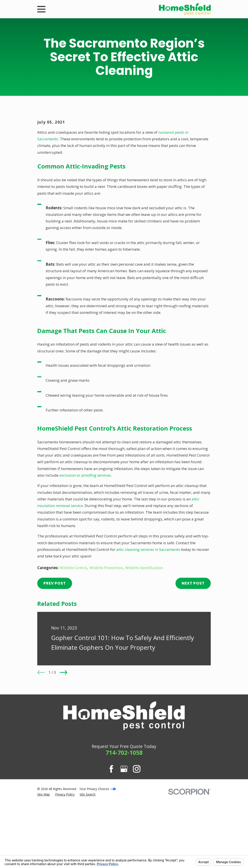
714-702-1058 (124, 827)
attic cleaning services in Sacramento (148, 624)
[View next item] (63, 747)
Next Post (193, 658)
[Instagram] (137, 844)
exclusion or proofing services (85, 550)
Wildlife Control (73, 643)
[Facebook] (111, 844)
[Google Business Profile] (124, 844)
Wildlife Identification (144, 643)
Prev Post (55, 658)
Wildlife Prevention (106, 643)
